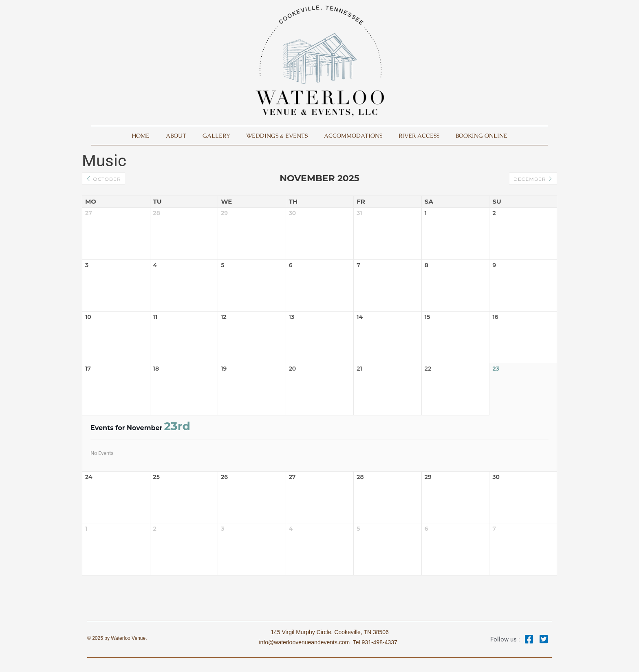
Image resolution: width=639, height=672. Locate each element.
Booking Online (481, 136)
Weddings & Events (277, 136)
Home (141, 136)
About (176, 136)
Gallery (216, 136)
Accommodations (353, 136)
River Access (419, 136)
